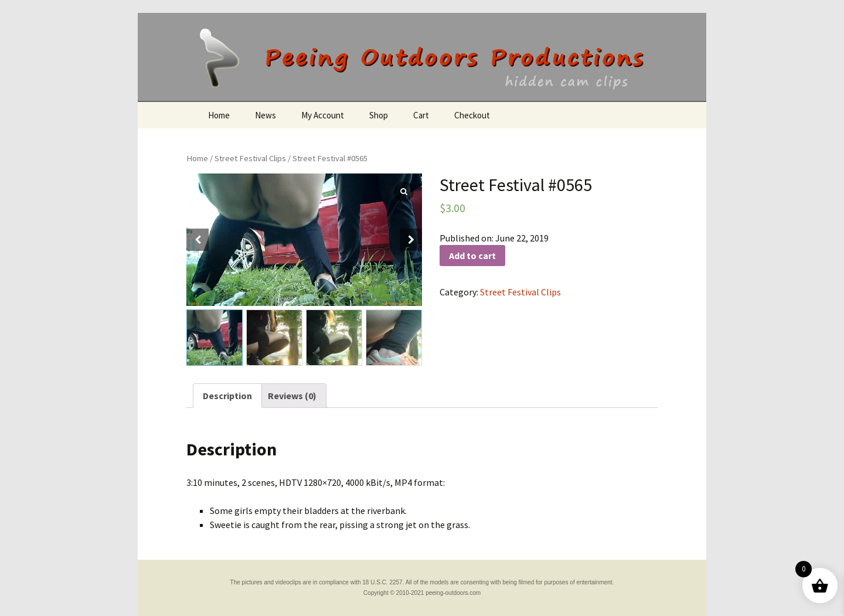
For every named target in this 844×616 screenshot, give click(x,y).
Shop (379, 115)
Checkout (472, 115)
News (266, 115)
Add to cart (472, 256)
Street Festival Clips (250, 158)
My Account (323, 115)
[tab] (227, 396)
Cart (421, 115)
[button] (411, 240)
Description (227, 396)
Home (219, 115)
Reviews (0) (292, 396)
